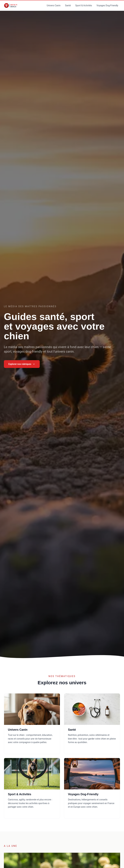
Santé (68, 5)
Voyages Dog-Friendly (107, 5)
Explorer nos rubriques (22, 364)
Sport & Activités (84, 5)
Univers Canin (54, 5)
